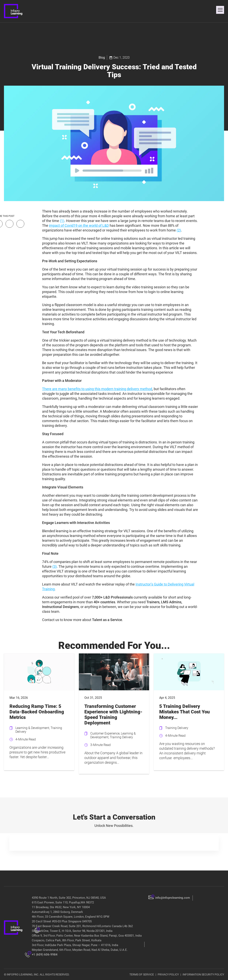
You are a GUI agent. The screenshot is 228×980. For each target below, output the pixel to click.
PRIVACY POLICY (168, 974)
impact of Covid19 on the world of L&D (79, 225)
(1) (62, 221)
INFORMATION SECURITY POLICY (203, 974)
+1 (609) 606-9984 (45, 955)
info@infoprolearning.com (173, 898)
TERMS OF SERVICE (142, 974)
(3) (55, 566)
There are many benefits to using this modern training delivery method (97, 389)
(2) (179, 230)
